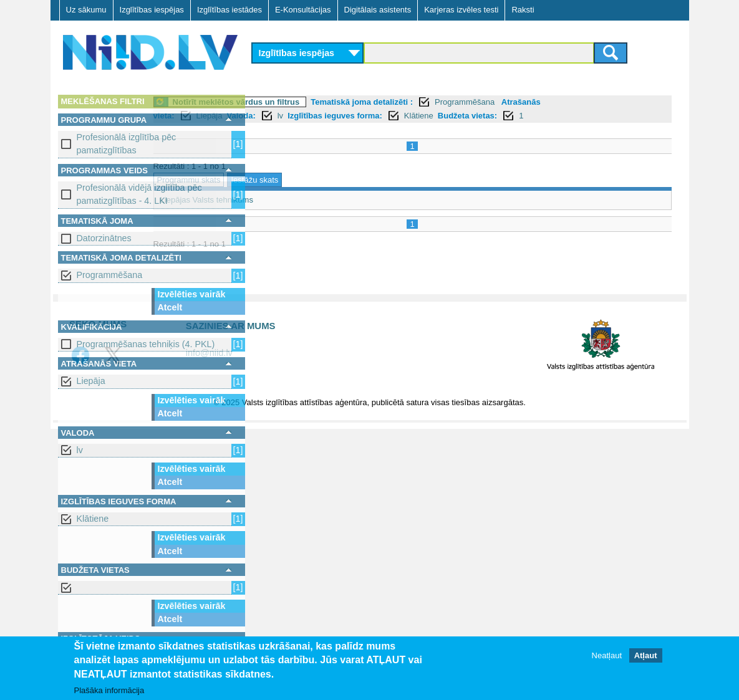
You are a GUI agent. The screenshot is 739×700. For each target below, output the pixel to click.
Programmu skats (291, 180)
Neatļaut (607, 655)
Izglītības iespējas (152, 10)
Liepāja (91, 381)
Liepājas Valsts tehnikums (308, 200)
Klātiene (93, 519)
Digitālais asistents (378, 10)
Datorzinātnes (104, 238)
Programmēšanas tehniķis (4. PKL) (146, 344)
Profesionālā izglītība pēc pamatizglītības (127, 144)
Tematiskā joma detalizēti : (463, 102)
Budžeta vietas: (569, 116)
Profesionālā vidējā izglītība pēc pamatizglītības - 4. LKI (139, 194)
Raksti (523, 10)
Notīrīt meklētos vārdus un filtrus (338, 102)
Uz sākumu (86, 10)
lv (80, 450)
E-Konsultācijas (303, 10)
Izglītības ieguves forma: (437, 116)
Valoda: (342, 116)
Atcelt (170, 307)
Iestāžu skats (356, 180)
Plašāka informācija (109, 690)
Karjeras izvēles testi (461, 10)
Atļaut (646, 655)
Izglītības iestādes (229, 10)
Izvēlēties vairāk (192, 294)
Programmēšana (110, 275)
